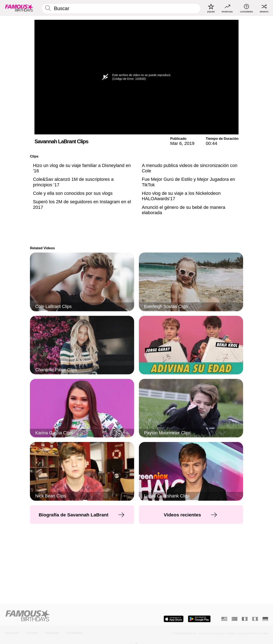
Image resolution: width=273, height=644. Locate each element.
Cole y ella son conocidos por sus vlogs (73, 193)
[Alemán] (265, 619)
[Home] (70, 616)
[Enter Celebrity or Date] (121, 8)
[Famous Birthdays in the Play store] (199, 619)
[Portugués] (235, 619)
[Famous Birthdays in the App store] (174, 619)
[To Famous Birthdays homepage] (19, 8)
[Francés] (245, 619)
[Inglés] (224, 619)
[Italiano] (255, 619)
